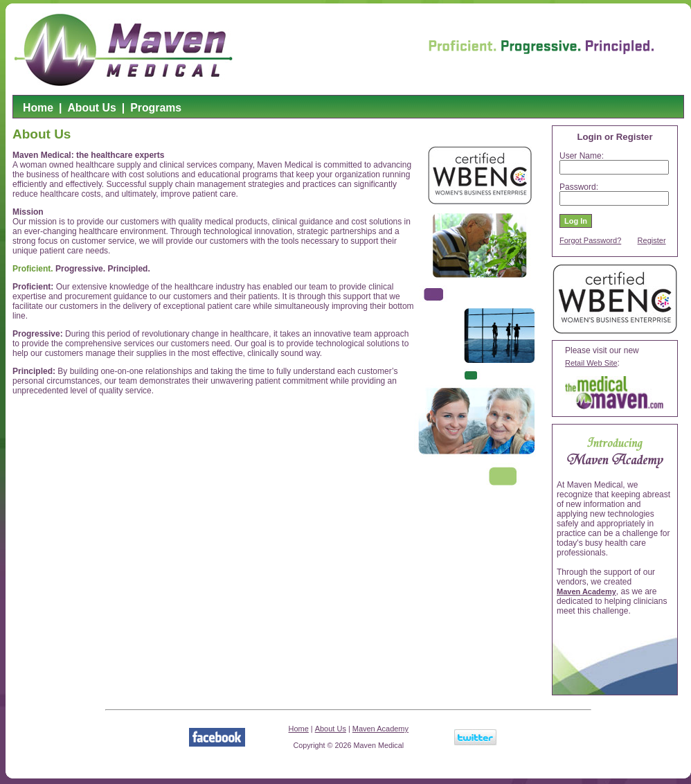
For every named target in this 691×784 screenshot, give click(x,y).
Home (38, 108)
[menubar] (102, 110)
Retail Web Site (591, 363)
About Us (91, 108)
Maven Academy (586, 591)
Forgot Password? (590, 240)
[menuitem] (38, 110)
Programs (156, 108)
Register (652, 240)
